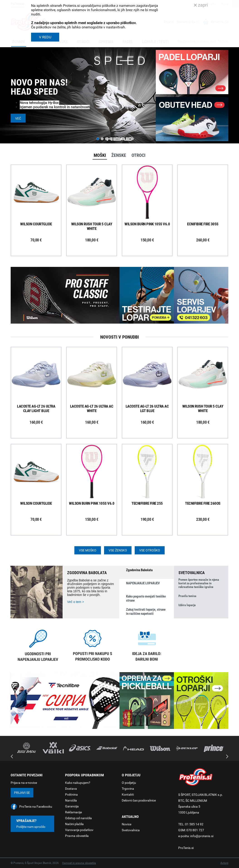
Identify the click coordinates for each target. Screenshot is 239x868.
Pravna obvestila (77, 836)
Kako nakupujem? (78, 783)
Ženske (119, 155)
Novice (127, 824)
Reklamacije (73, 812)
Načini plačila (74, 824)
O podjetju (129, 783)
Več (18, 118)
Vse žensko (118, 550)
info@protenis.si (202, 836)
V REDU (45, 37)
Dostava (71, 789)
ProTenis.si (186, 848)
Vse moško (88, 550)
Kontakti (128, 794)
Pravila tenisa (187, 596)
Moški (100, 155)
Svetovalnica (131, 830)
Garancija (72, 806)
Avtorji (224, 863)
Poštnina (71, 794)
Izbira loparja (187, 605)
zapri (201, 5)
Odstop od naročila (78, 818)
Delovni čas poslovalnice (139, 800)
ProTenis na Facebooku (36, 807)
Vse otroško (150, 550)
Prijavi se (22, 793)
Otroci (138, 155)
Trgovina (128, 789)
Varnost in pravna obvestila (79, 863)
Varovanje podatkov (79, 830)
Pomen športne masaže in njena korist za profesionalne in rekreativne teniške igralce (199, 583)
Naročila (71, 800)
